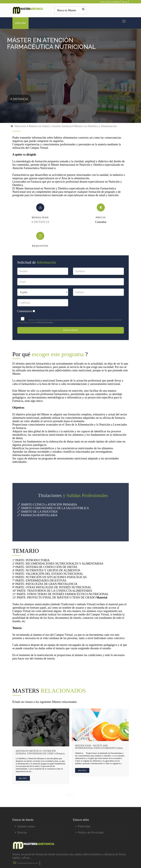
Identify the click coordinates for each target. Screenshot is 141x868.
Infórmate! (21, 23)
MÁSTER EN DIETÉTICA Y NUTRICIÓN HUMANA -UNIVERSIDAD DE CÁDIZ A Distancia (40, 752)
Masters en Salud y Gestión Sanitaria (50, 126)
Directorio (18, 126)
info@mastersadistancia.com (28, 863)
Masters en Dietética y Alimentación (96, 126)
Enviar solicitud (70, 330)
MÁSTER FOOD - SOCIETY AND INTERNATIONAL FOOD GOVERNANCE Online (99, 747)
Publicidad (84, 826)
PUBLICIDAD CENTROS (110, 2)
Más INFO (23, 778)
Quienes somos (26, 826)
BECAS (125, 2)
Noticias (22, 833)
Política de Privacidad (45, 322)
